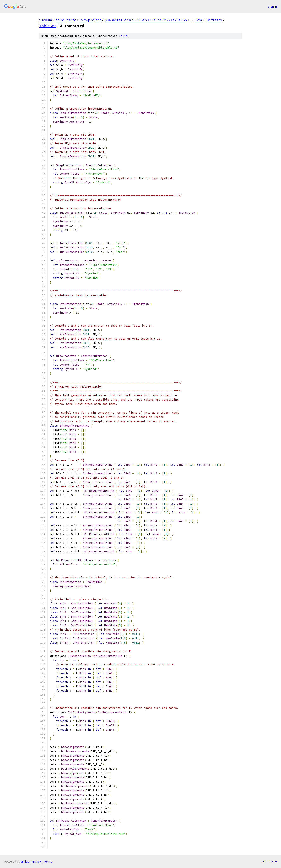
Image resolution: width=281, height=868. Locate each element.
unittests (214, 20)
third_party (66, 20)
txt (264, 861)
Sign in (273, 7)
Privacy (36, 861)
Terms (48, 861)
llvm (198, 20)
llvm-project (90, 20)
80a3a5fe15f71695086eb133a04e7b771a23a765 (146, 20)
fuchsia (46, 20)
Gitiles (25, 861)
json (274, 861)
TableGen (48, 26)
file (124, 36)
